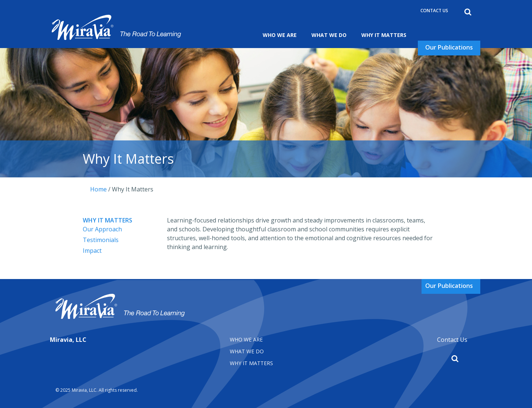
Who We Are (280, 35)
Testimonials (101, 240)
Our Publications (449, 47)
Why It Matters (384, 35)
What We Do (329, 35)
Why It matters (251, 363)
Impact (92, 251)
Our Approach (102, 229)
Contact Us (434, 11)
